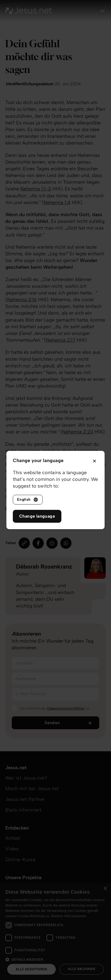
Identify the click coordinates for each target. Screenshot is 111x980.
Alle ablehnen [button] (82, 969)
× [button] (105, 889)
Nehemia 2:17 (61, 340)
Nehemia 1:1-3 (36, 189)
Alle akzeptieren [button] (31, 969)
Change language (37, 516)
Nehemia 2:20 (78, 432)
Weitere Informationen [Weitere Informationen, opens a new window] (69, 916)
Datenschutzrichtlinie (66, 708)
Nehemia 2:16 (22, 300)
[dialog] (55, 931)
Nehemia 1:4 (57, 202)
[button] (55, 959)
